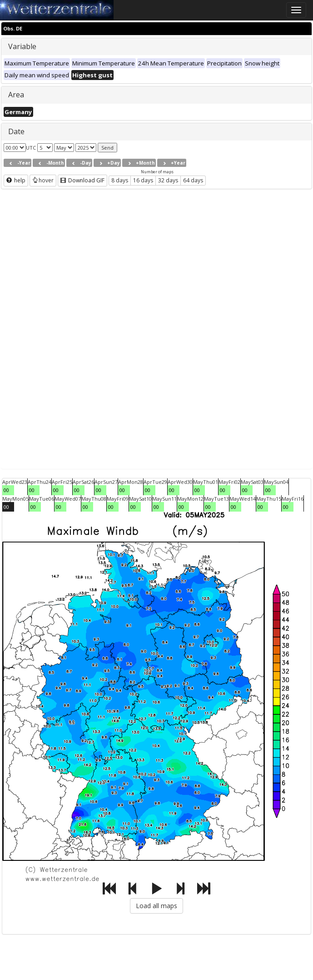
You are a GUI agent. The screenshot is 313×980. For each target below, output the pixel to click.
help (16, 180)
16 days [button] (143, 180)
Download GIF (82, 180)
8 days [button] (120, 180)
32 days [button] (168, 180)
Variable (22, 46)
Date (16, 131)
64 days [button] (193, 180)
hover (43, 180)
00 (6, 490)
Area (16, 95)
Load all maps (156, 906)
